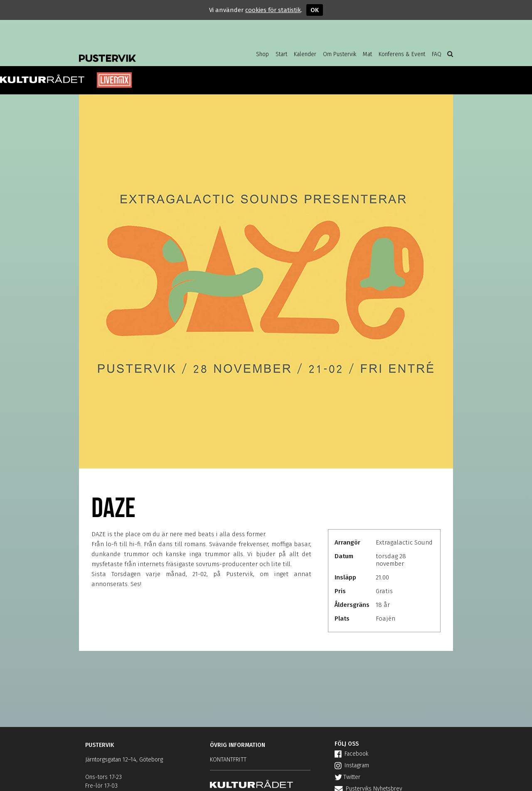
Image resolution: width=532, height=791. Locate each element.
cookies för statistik (273, 10)
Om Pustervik (340, 54)
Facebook (351, 754)
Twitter (347, 777)
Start (281, 54)
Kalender (305, 54)
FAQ (437, 54)
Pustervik (145, 52)
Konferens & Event (402, 54)
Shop (262, 54)
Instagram (352, 765)
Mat (367, 54)
